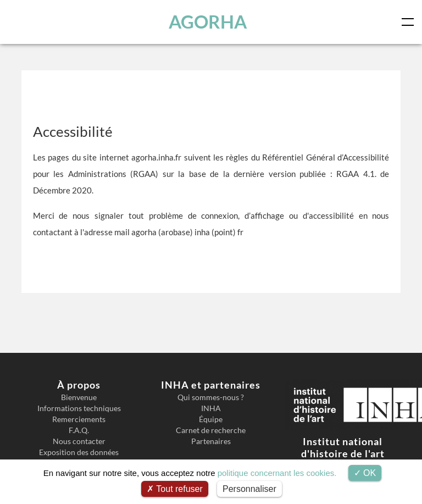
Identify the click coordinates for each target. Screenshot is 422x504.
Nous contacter (79, 441)
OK (365, 473)
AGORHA (208, 22)
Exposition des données (79, 452)
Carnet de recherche (211, 430)
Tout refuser (175, 489)
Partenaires (211, 441)
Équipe (211, 419)
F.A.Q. (79, 430)
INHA (211, 408)
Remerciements (79, 419)
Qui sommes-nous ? (211, 397)
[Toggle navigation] (410, 22)
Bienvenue (79, 397)
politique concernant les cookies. (277, 473)
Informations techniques (79, 408)
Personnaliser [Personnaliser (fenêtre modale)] (249, 489)
